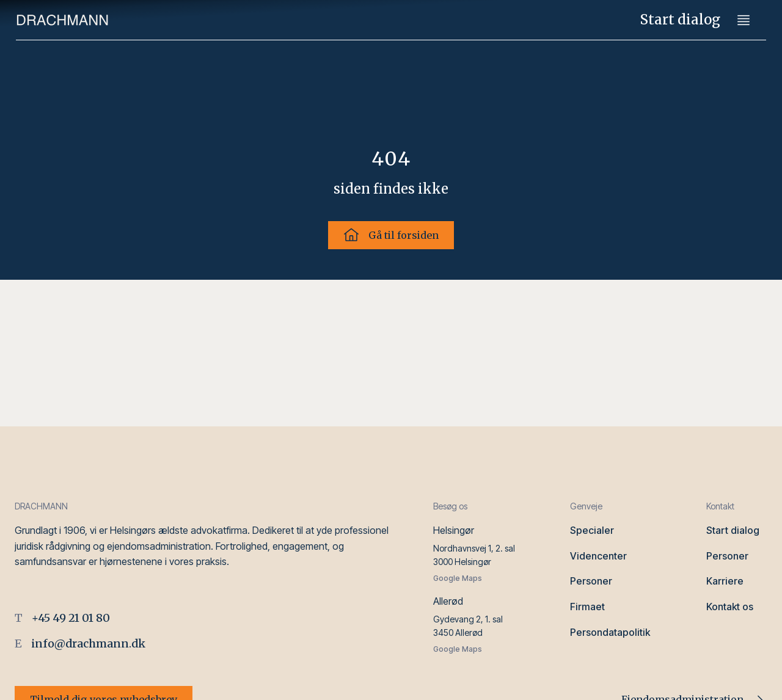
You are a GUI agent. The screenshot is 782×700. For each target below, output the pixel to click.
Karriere (725, 581)
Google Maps (458, 578)
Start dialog (680, 20)
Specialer (592, 530)
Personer (591, 581)
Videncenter (598, 556)
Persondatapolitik (610, 632)
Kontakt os (730, 607)
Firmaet (587, 607)
